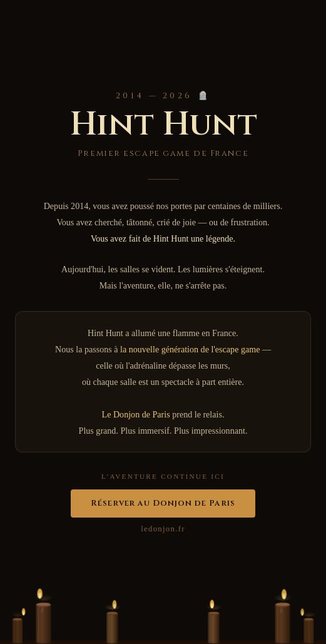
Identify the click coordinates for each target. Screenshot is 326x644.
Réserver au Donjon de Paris (163, 503)
